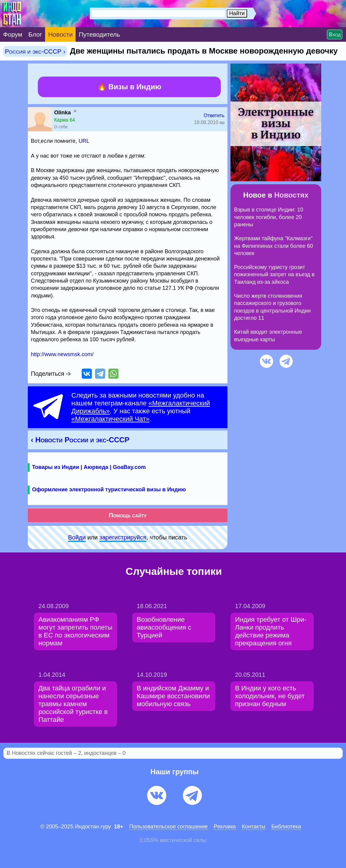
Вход (335, 34)
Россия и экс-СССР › (35, 51)
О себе (61, 127)
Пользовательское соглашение (168, 827)
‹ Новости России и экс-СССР (80, 440)
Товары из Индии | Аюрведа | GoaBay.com (89, 467)
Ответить (214, 115)
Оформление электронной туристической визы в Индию (109, 490)
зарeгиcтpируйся (123, 537)
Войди (77, 537)
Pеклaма (225, 827)
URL (84, 141)
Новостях (291, 195)
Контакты (254, 827)
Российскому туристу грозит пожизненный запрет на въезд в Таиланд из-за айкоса (274, 275)
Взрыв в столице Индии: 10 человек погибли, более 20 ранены (269, 217)
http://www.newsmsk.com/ (62, 354)
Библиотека (286, 827)
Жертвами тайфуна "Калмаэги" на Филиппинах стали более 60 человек (274, 246)
